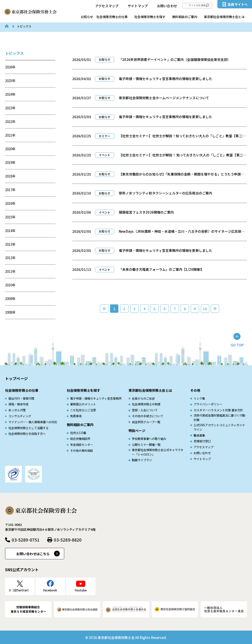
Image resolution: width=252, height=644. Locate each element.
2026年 (10, 67)
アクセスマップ (107, 6)
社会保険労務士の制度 (146, 404)
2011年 (10, 271)
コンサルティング (20, 416)
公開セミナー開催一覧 (146, 445)
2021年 (10, 135)
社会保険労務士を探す (150, 17)
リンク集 (199, 398)
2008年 (10, 312)
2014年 (10, 231)
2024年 (10, 94)
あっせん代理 (17, 410)
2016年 (10, 203)
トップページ (16, 378)
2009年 (10, 298)
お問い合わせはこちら (33, 554)
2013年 (10, 244)
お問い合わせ (167, 6)
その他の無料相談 (82, 451)
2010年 (10, 285)
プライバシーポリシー (208, 404)
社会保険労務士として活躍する (28, 428)
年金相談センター (82, 445)
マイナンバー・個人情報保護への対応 (33, 422)
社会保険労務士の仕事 (112, 17)
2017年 (10, 190)
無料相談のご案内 (185, 17)
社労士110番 (78, 433)
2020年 (10, 149)
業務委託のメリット (83, 404)
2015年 (10, 217)
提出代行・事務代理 (21, 398)
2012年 (10, 258)
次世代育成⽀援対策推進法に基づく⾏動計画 (219, 418)
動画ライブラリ (142, 460)
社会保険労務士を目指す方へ (27, 434)
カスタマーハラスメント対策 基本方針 (218, 410)
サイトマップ (138, 6)
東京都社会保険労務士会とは (224, 17)
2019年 (10, 162)
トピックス (14, 53)
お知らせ (87, 17)
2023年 (10, 108)
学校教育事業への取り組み (149, 439)
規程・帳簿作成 (18, 404)
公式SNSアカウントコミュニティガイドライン (219, 427)
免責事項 (76, 416)
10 (205, 309)
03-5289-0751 (26, 540)
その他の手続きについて (148, 416)
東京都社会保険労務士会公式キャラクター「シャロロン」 (158, 452)
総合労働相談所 (80, 439)
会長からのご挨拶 (143, 398)
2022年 (10, 121)
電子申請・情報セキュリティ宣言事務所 (96, 398)
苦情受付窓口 (202, 441)
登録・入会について (145, 410)
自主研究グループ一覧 (146, 422)
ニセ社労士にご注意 (83, 410)
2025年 (10, 80)
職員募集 (199, 435)
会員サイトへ (238, 4)
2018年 (10, 176)
